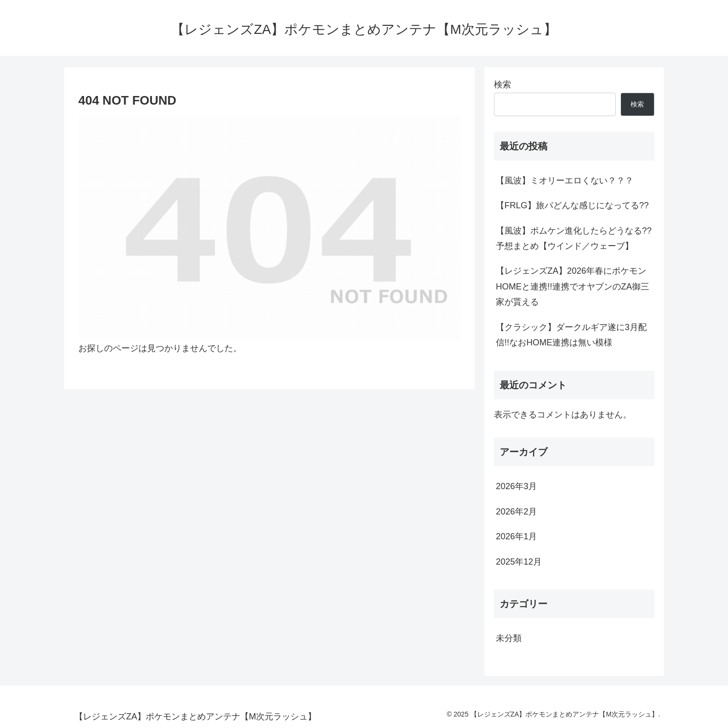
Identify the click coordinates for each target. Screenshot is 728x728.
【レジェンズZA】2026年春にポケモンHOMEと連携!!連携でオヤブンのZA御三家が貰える (573, 286)
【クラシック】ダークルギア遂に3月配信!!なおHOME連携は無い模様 (571, 335)
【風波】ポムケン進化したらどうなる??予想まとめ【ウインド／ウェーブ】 (574, 238)
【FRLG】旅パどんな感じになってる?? (572, 205)
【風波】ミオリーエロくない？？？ (565, 181)
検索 (503, 85)
